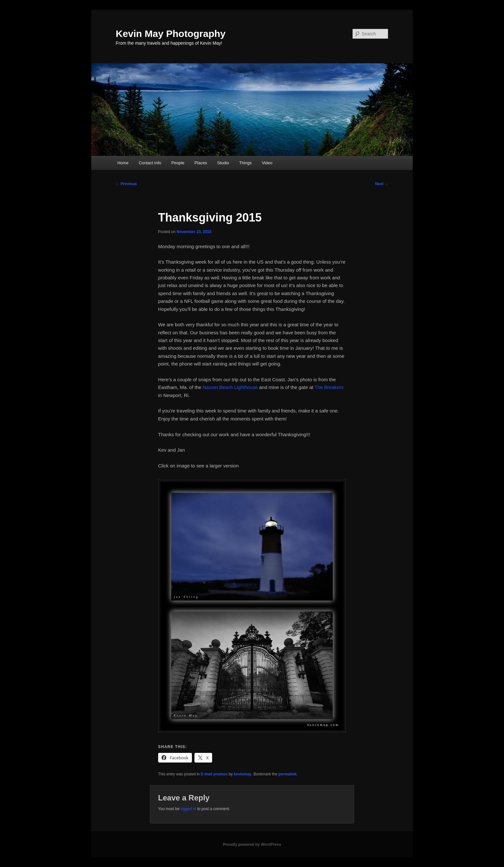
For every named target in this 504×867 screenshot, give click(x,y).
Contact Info (150, 163)
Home (123, 163)
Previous (126, 184)
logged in (188, 809)
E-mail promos (214, 774)
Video (267, 163)
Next (382, 184)
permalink (288, 774)
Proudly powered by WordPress (252, 844)
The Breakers (329, 387)
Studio (223, 163)
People (178, 163)
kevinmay (243, 774)
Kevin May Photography (171, 34)
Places (201, 163)
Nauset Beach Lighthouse (230, 387)
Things (245, 163)
